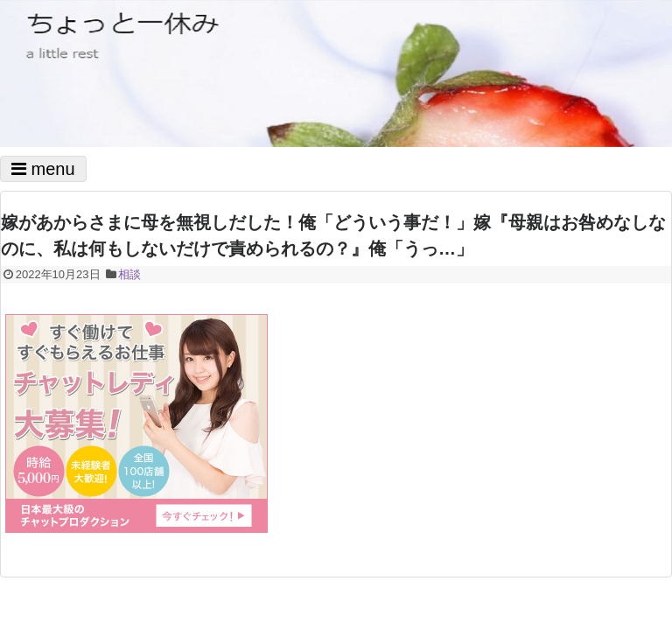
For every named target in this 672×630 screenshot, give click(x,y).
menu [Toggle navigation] (43, 169)
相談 (129, 274)
